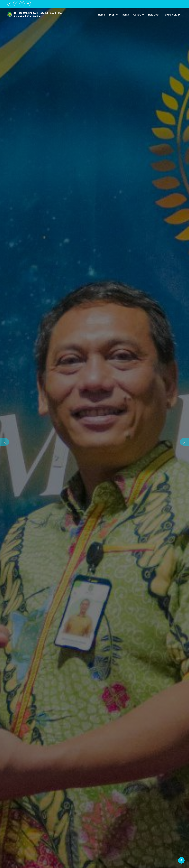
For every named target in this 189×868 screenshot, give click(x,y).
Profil (112, 15)
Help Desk (154, 15)
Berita (126, 15)
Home (102, 15)
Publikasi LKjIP (172, 15)
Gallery (137, 15)
